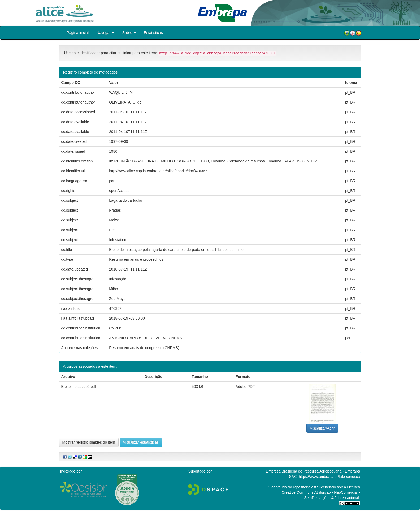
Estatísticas (153, 33)
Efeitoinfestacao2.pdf (79, 387)
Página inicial (78, 33)
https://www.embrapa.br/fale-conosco (329, 477)
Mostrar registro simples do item (89, 442)
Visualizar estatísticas (141, 442)
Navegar (105, 33)
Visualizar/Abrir (322, 428)
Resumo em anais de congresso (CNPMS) (144, 348)
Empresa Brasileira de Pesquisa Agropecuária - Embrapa (313, 471)
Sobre (129, 33)
